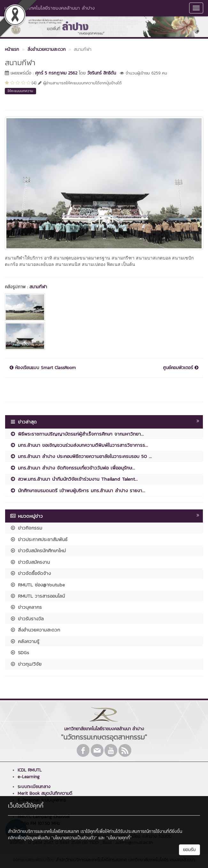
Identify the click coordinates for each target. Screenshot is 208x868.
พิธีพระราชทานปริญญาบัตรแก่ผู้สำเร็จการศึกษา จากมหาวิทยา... (77, 434)
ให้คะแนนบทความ (20, 91)
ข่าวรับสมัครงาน (30, 562)
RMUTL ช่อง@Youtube (37, 585)
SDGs (19, 652)
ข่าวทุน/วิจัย (26, 664)
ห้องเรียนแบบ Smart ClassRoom (43, 368)
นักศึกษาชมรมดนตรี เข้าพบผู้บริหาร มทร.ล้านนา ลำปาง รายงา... (77, 490)
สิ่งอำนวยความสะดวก (35, 630)
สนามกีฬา (38, 287)
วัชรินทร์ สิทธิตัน (102, 73)
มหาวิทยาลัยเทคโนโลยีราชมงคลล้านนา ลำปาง (50, 8)
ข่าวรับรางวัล (27, 619)
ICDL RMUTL (30, 770)
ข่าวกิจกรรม (26, 528)
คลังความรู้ (25, 641)
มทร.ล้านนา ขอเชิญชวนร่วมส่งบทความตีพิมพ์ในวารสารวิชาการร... (79, 445)
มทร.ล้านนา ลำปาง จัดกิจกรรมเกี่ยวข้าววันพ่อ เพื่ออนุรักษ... (72, 468)
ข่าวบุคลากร (26, 607)
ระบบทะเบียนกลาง (34, 787)
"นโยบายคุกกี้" (119, 838)
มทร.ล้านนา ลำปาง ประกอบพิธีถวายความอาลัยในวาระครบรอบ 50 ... (81, 456)
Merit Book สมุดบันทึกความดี (45, 793)
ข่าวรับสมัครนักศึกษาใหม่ (38, 550)
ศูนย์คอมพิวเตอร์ (181, 368)
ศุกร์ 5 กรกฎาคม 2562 (56, 73)
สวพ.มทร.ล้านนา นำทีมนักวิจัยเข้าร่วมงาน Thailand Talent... (74, 479)
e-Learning (29, 777)
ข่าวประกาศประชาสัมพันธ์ (39, 539)
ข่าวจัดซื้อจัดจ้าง (30, 573)
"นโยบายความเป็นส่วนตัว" (74, 838)
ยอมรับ (189, 850)
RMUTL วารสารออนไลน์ (37, 596)
